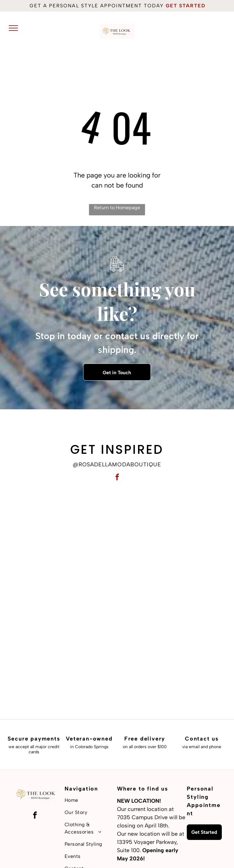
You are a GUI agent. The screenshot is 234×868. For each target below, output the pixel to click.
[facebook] (117, 478)
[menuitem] (91, 800)
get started (186, 6)
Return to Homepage (117, 208)
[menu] (13, 28)
